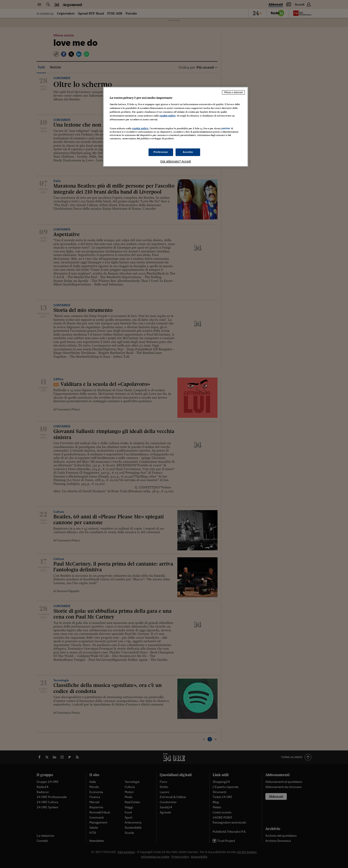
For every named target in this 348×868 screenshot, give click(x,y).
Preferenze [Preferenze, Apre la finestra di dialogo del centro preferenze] (161, 152)
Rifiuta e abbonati (233, 92)
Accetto (188, 152)
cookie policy (168, 116)
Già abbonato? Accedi (176, 161)
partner (226, 128)
